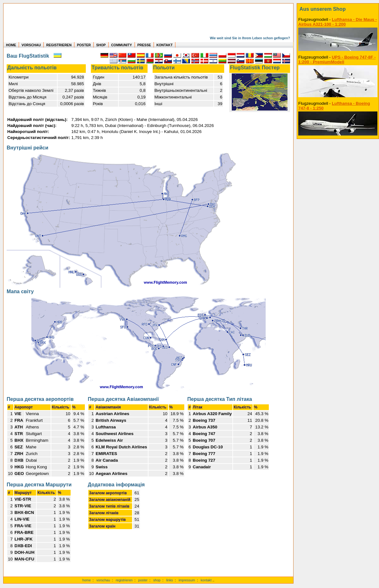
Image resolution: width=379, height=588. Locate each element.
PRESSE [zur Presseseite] (144, 45)
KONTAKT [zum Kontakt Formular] (164, 45)
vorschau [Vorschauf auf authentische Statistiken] (103, 580)
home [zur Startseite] (87, 580)
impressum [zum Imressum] (187, 580)
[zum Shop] (338, 9)
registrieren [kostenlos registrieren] (124, 580)
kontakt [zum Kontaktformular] (206, 580)
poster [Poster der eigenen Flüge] (143, 580)
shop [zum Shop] (157, 580)
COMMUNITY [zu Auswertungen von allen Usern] (122, 45)
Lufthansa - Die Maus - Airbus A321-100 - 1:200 (338, 22)
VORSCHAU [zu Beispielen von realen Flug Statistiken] (31, 45)
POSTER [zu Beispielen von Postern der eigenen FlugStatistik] (84, 45)
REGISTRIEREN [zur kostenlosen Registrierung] (59, 45)
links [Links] (170, 580)
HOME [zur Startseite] (11, 45)
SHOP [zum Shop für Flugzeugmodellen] (101, 45)
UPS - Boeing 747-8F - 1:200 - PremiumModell (337, 60)
